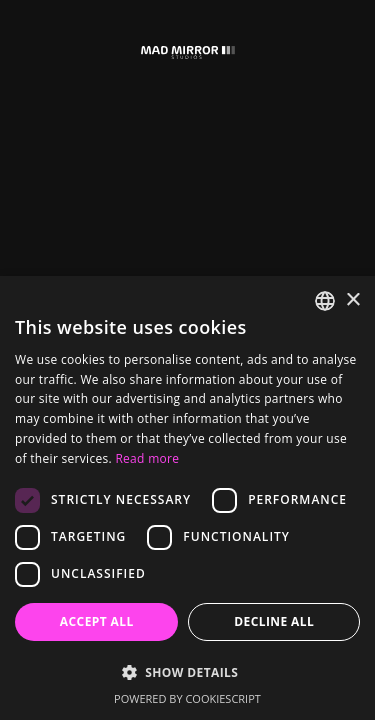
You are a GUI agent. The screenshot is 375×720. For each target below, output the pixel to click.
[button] (187, 672)
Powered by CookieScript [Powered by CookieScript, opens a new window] (187, 698)
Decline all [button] (274, 621)
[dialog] (187, 498)
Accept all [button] (97, 621)
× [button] (352, 300)
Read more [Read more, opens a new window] (147, 458)
